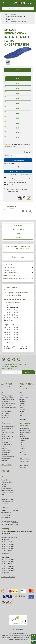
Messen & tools (24, 453)
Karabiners (23, 449)
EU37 (12, 83)
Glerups (22, 395)
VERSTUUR (28, 372)
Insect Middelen (6, 411)
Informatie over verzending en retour (21, 174)
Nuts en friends (24, 455)
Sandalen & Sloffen (7, 397)
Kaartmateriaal (6, 453)
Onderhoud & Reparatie (25, 424)
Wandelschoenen (7, 395)
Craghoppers (23, 401)
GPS (21, 445)
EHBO (3, 440)
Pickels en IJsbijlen (25, 459)
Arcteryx (22, 399)
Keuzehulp (6, 423)
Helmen (22, 447)
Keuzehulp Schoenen (9, 268)
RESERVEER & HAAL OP (18, 171)
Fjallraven (22, 403)
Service (4, 484)
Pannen (22, 457)
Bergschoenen (6, 401)
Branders (22, 437)
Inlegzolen (4, 449)
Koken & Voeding (6, 387)
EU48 (12, 137)
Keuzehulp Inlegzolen (9, 270)
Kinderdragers (6, 459)
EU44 (12, 117)
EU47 (12, 132)
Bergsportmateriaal (25, 433)
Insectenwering (6, 451)
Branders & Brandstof (8, 436)
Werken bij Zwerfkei (7, 492)
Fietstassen (5, 442)
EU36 (12, 78)
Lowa (21, 391)
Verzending (5, 480)
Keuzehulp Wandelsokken (10, 272)
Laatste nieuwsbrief (7, 500)
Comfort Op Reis (6, 405)
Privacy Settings (18, 629)
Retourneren (5, 478)
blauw (18, 70)
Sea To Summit (24, 397)
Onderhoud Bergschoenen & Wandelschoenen (16, 278)
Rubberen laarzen (25, 461)
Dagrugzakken (6, 438)
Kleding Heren (6, 393)
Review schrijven (18, 257)
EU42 (12, 107)
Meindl (21, 387)
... (17, 14)
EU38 (12, 88)
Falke (21, 407)
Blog (3, 494)
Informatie (6, 471)
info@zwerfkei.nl (24, 347)
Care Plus (22, 405)
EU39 (12, 92)
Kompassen (23, 451)
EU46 (12, 127)
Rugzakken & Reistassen (9, 407)
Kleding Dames (6, 417)
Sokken (4, 389)
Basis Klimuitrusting (7, 428)
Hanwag (22, 409)
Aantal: (7, 156)
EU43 (12, 112)
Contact (4, 474)
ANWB (21, 415)
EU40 (12, 97)
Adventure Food (24, 389)
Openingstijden (6, 476)
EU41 (12, 102)
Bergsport (4, 391)
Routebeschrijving (7, 482)
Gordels (22, 443)
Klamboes (4, 461)
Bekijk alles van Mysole (12, 207)
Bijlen (3, 434)
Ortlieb (21, 413)
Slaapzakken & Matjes (8, 399)
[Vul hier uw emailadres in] (12, 372)
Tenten (3, 409)
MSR (21, 393)
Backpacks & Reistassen (9, 426)
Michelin (22, 411)
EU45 (12, 122)
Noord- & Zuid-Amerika (8, 403)
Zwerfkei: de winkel (7, 490)
